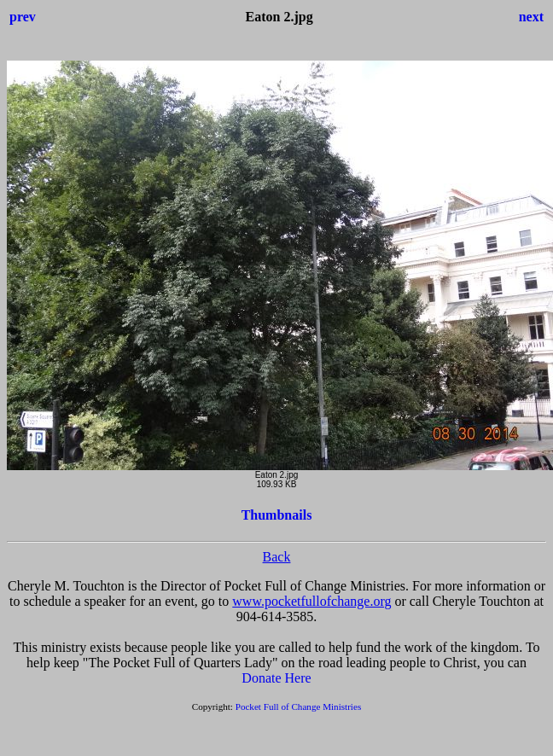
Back (277, 557)
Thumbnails (277, 515)
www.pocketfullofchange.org (311, 601)
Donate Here (276, 678)
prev (23, 17)
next (531, 17)
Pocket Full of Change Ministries (299, 707)
